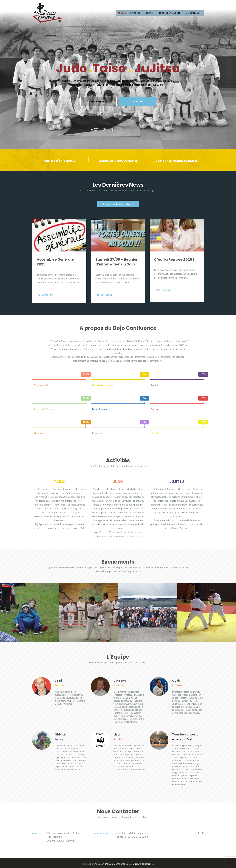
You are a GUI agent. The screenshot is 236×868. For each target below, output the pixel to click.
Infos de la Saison (171, 13)
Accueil (122, 13)
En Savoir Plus (97, 100)
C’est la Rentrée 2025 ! (174, 258)
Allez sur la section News (118, 202)
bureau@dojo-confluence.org (137, 831)
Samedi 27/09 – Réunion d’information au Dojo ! (117, 260)
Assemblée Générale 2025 (55, 260)
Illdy (92, 862)
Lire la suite (46, 293)
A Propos (136, 13)
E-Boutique (194, 13)
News (151, 13)
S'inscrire (139, 100)
